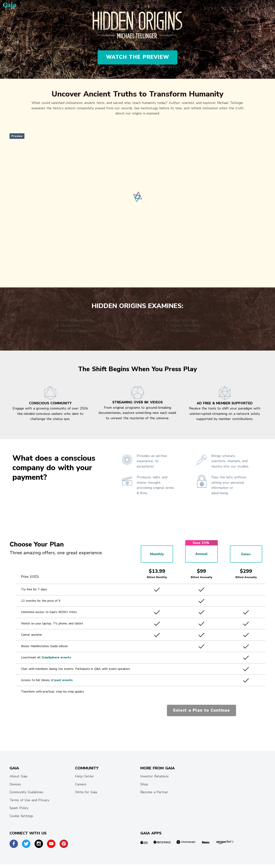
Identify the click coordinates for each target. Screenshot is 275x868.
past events (64, 680)
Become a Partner (154, 792)
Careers (81, 784)
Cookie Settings (21, 816)
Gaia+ (246, 554)
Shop (144, 784)
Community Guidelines (26, 792)
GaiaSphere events (56, 657)
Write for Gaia (86, 792)
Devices (15, 784)
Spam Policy (19, 808)
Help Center (85, 776)
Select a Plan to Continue (201, 710)
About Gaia (18, 776)
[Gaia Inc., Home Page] (10, 4)
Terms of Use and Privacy (29, 800)
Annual (201, 554)
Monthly (157, 554)
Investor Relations (154, 776)
